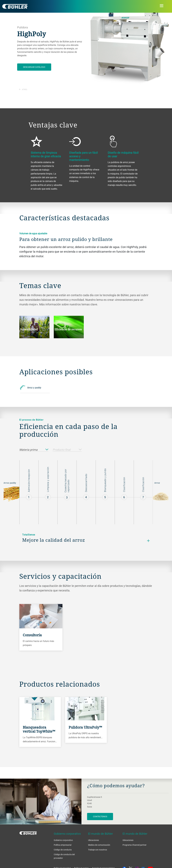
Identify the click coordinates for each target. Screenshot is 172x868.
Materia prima (34, 450)
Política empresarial (63, 845)
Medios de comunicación (99, 845)
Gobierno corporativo (63, 840)
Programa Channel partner (135, 845)
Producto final (67, 450)
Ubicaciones (93, 840)
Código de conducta (63, 850)
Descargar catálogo (34, 67)
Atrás (23, 89)
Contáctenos (100, 816)
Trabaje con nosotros (98, 850)
